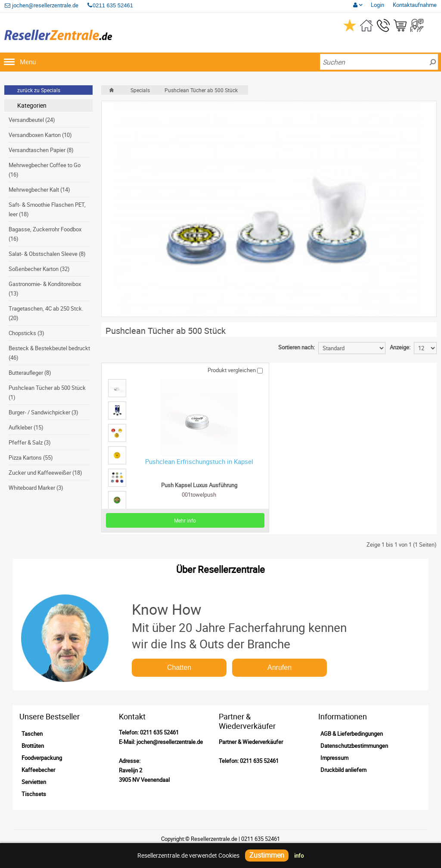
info (299, 856)
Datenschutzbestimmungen (354, 746)
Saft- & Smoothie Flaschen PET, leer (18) (47, 209)
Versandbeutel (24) (32, 120)
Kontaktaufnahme (415, 5)
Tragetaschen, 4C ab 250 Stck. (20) (46, 313)
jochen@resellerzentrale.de (41, 5)
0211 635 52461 (159, 732)
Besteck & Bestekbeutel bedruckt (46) (49, 353)
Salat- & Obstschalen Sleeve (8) (47, 254)
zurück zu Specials (39, 90)
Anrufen (280, 667)
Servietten (34, 782)
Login (377, 5)
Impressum (334, 758)
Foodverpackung (42, 758)
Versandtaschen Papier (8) (41, 150)
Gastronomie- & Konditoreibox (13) (45, 289)
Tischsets (34, 794)
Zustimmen (267, 855)
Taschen (32, 734)
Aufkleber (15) (26, 427)
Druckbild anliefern (343, 770)
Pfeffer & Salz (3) (30, 442)
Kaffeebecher (38, 770)
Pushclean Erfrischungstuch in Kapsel (199, 461)
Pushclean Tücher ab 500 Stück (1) (47, 392)
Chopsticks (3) (26, 333)
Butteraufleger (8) (30, 373)
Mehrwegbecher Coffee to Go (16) (45, 170)
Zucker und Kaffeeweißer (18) (45, 473)
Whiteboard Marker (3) (36, 488)
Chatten (179, 667)
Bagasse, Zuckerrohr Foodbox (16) (45, 234)
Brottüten (33, 746)
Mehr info (185, 520)
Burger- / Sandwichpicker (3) (43, 412)
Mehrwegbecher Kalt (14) (39, 190)
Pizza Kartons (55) (31, 457)
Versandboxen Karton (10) (40, 135)
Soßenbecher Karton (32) (39, 269)
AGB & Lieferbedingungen (352, 734)
